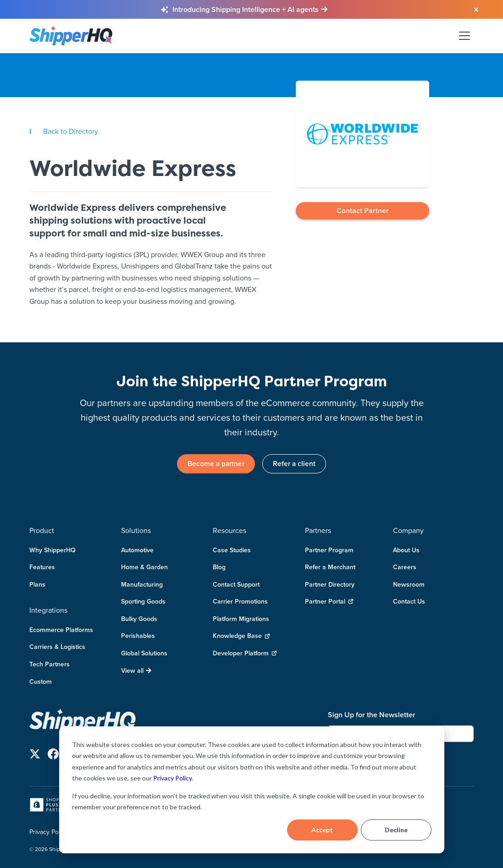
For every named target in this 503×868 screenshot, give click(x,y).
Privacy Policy (172, 778)
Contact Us (409, 602)
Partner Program (329, 550)
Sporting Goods (143, 602)
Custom (41, 681)
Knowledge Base (241, 636)
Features (42, 567)
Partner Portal (329, 602)
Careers (405, 567)
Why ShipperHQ (53, 550)
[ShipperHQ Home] (175, 722)
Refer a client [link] (296, 464)
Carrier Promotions (240, 602)
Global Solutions (144, 654)
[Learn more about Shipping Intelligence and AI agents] (250, 10)
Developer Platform (245, 654)
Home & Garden (144, 567)
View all (136, 670)
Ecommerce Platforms (61, 630)
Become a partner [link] (215, 464)
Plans (37, 584)
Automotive (137, 550)
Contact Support (236, 584)
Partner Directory (330, 584)
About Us (406, 550)
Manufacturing (142, 584)
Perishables (138, 636)
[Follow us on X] (35, 756)
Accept (322, 830)
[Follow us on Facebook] (53, 756)
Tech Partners (50, 665)
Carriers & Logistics (57, 647)
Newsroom (409, 584)
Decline (396, 830)
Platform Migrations (241, 619)
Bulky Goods (139, 619)
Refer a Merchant (330, 567)
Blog (219, 567)
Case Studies (232, 550)
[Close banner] (471, 10)
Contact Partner (363, 211)
